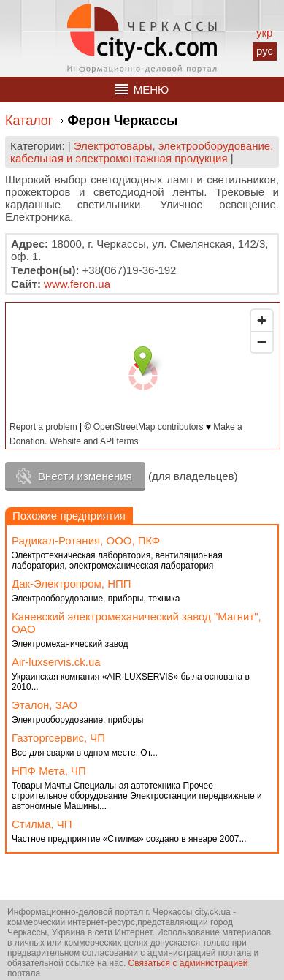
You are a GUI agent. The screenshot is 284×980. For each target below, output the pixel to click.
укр (264, 33)
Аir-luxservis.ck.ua (56, 662)
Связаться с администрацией (188, 963)
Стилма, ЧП (42, 824)
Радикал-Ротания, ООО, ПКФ (86, 540)
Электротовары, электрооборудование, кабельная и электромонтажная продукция (142, 152)
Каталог (29, 121)
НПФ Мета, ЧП (49, 771)
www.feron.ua (77, 284)
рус (265, 51)
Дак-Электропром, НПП (72, 584)
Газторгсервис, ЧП (58, 738)
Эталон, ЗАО (45, 705)
